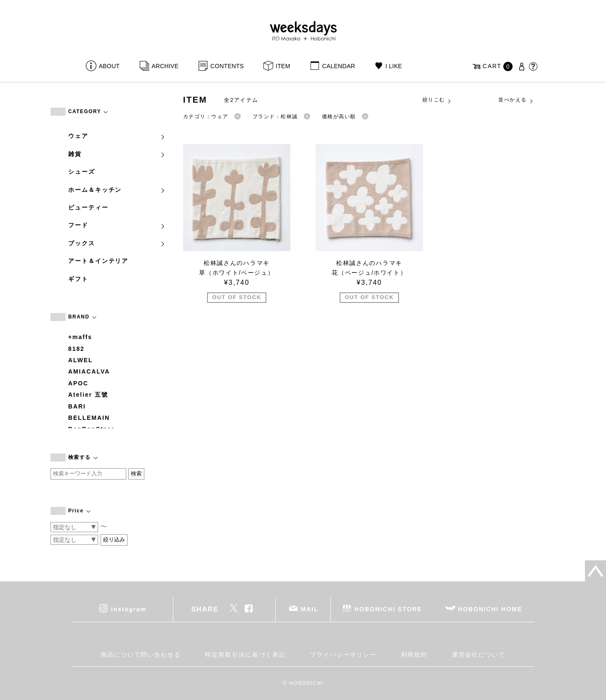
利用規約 (415, 655)
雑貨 (117, 154)
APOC (78, 383)
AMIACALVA (89, 371)
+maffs (80, 337)
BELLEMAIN (89, 418)
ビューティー (88, 207)
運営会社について (479, 655)
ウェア (117, 136)
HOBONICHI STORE (388, 609)
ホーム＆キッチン (117, 190)
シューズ (82, 172)
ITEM (283, 66)
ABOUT (109, 66)
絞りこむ (437, 100)
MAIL (310, 609)
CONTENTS (227, 66)
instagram (129, 609)
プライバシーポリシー (343, 655)
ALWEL (81, 360)
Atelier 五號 (88, 395)
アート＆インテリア (98, 261)
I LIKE (394, 66)
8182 (76, 349)
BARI (77, 406)
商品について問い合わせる (141, 655)
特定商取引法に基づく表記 (245, 655)
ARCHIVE (165, 66)
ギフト (78, 279)
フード (117, 225)
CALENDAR (338, 66)
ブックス (117, 243)
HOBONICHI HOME (490, 609)
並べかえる (516, 100)
